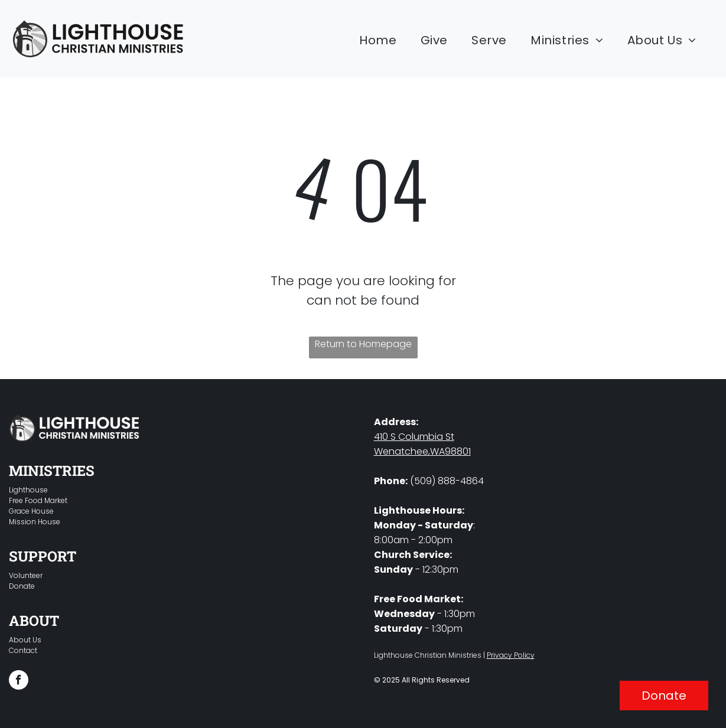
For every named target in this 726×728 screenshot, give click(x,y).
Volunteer (26, 575)
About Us (25, 640)
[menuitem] (378, 40)
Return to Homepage (363, 344)
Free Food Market (38, 500)
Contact (23, 650)
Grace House (31, 511)
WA (437, 451)
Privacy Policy (511, 655)
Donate (22, 586)
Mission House (35, 522)
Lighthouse (28, 490)
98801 (458, 451)
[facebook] (19, 681)
